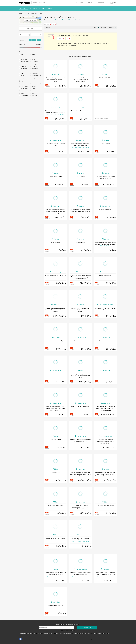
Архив (87, 639)
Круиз (22, 73)
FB (38, 40)
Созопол (106, 173)
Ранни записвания (25, 62)
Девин (56, 569)
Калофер (106, 239)
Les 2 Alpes (30, 29)
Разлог (81, 75)
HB (35, 40)
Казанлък (81, 535)
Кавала (56, 173)
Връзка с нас (100, 3)
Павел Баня (81, 140)
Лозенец (81, 305)
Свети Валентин (36, 71)
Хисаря (81, 206)
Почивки (33, 8)
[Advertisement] (105, 103)
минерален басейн (37, 84)
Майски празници (36, 76)
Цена (97, 28)
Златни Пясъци (56, 272)
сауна (33, 88)
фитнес (22, 93)
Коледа (34, 78)
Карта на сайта (94, 639)
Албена (106, 140)
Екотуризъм (23, 78)
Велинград (56, 108)
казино (34, 93)
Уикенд (34, 64)
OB (30, 40)
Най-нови (113, 28)
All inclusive (78, 20)
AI (40, 40)
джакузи (34, 86)
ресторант (35, 95)
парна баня (23, 91)
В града (49, 8)
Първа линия (24, 59)
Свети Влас (56, 602)
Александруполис (106, 436)
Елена (81, 370)
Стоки (42, 8)
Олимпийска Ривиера (106, 305)
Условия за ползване (104, 639)
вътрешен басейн (25, 84)
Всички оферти (23, 8)
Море (22, 55)
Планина (23, 64)
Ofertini (24, 3)
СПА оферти (35, 62)
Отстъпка (104, 28)
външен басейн (24, 88)
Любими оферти (78, 3)
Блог (89, 3)
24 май (22, 76)
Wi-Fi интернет (24, 86)
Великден (35, 57)
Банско (56, 75)
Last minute (23, 66)
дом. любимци (24, 95)
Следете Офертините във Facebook (31, 639)
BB (33, 40)
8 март (34, 55)
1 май (22, 71)
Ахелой (106, 469)
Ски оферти (35, 73)
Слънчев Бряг (56, 140)
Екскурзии (35, 66)
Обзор (106, 75)
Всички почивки (24, 52)
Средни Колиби (81, 569)
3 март (22, 57)
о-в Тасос (81, 108)
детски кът (35, 91)
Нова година (24, 69)
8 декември (35, 69)
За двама (34, 59)
